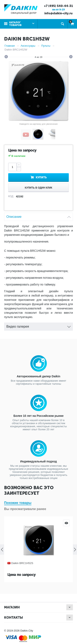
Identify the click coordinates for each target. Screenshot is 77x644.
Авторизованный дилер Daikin (38, 376)
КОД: (11, 196)
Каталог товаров (15, 24)
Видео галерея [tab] (38, 325)
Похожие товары (18, 503)
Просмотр (66, 523)
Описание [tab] (38, 216)
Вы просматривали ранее (25, 509)
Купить (41, 177)
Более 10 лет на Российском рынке (38, 416)
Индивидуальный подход (38, 461)
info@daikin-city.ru (58, 13)
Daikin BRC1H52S (22, 563)
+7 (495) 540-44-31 (58, 6)
